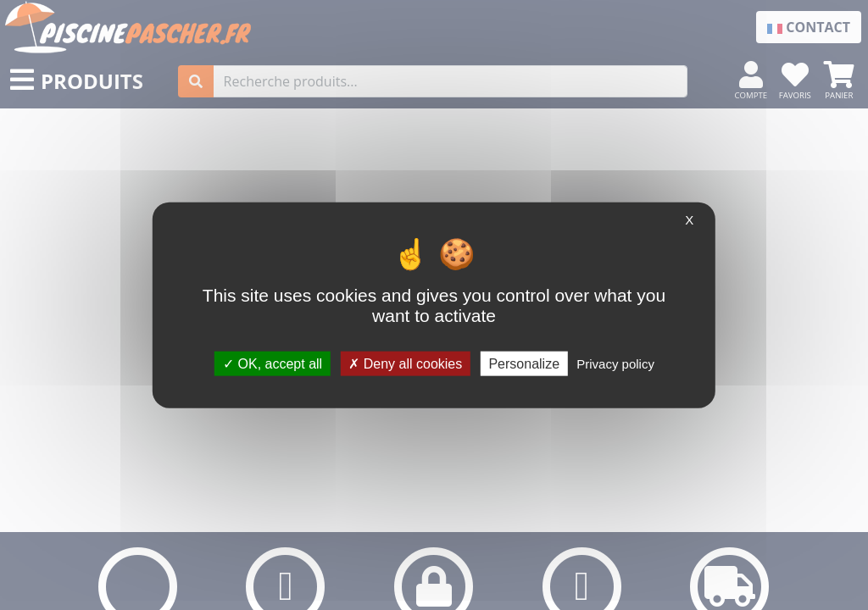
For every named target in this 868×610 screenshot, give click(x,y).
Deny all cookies (405, 363)
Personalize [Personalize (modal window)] (524, 363)
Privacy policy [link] (615, 363)
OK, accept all (273, 363)
